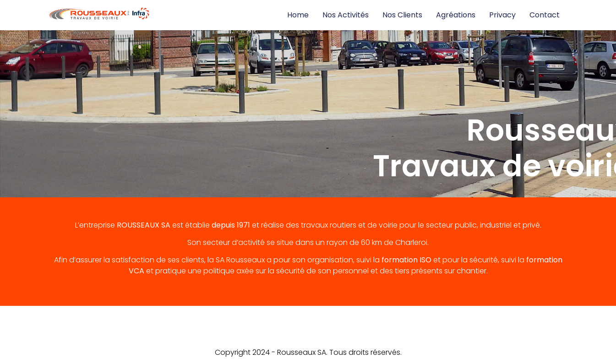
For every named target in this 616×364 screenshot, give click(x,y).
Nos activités (346, 15)
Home (298, 15)
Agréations (456, 15)
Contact (545, 15)
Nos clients (402, 15)
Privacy (502, 15)
